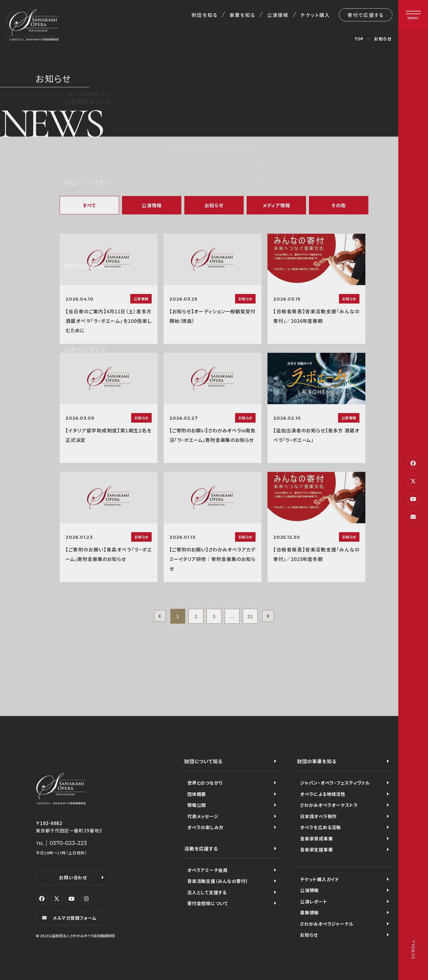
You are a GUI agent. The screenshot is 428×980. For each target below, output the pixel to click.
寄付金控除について (208, 903)
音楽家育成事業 (316, 838)
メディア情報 (276, 205)
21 (250, 616)
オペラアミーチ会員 (207, 870)
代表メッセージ (203, 816)
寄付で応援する (366, 15)
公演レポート (314, 901)
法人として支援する (207, 892)
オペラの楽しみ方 (205, 827)
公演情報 (278, 15)
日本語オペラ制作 (318, 816)
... (232, 616)
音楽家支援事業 (316, 849)
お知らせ (214, 205)
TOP (359, 39)
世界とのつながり (205, 783)
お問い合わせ (73, 877)
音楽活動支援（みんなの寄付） (218, 881)
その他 (339, 205)
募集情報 (309, 912)
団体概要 (197, 794)
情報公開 (197, 805)
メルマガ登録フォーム (75, 918)
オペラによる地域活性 (323, 794)
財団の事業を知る (317, 761)
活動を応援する (201, 848)
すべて (89, 205)
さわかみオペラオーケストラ (329, 805)
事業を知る (242, 15)
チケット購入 (315, 15)
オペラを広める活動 (321, 827)
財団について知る (203, 761)
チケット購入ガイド (320, 879)
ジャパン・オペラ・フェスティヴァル (335, 783)
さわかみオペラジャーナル (327, 924)
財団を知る (204, 15)
